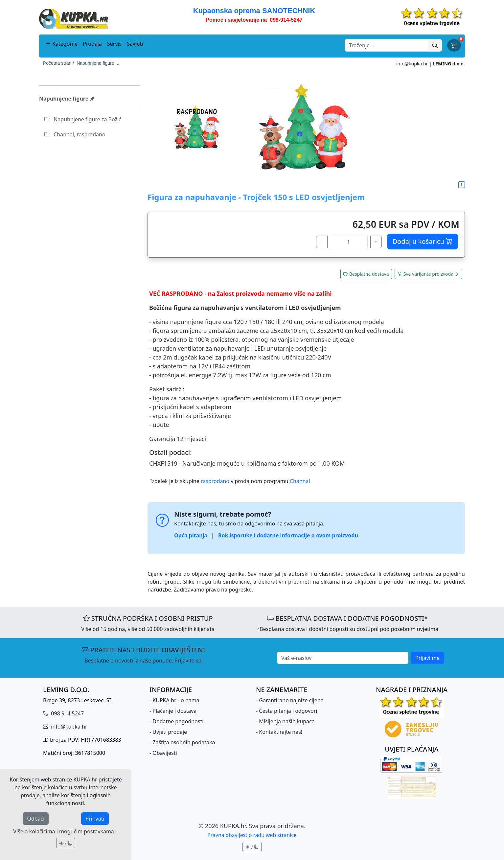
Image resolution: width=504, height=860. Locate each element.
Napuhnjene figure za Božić (83, 119)
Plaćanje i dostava (174, 711)
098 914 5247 (67, 713)
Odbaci (36, 819)
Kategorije (62, 44)
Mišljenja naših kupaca (287, 721)
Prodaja (92, 44)
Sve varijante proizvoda (428, 274)
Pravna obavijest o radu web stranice (252, 835)
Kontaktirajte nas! (281, 732)
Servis (114, 44)
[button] (462, 185)
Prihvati (95, 819)
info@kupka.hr (412, 64)
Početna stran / (58, 63)
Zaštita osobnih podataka (184, 742)
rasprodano (215, 481)
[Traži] (435, 45)
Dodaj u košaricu (423, 241)
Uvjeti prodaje (170, 732)
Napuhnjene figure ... (98, 63)
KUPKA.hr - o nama (176, 700)
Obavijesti (165, 753)
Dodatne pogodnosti (178, 721)
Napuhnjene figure (67, 99)
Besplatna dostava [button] (366, 274)
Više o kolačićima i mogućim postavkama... (66, 831)
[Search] (387, 45)
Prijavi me (427, 658)
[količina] (349, 242)
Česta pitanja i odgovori (288, 711)
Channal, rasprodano (75, 134)
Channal (300, 481)
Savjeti (135, 44)
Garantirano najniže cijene (291, 700)
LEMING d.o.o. (449, 64)
